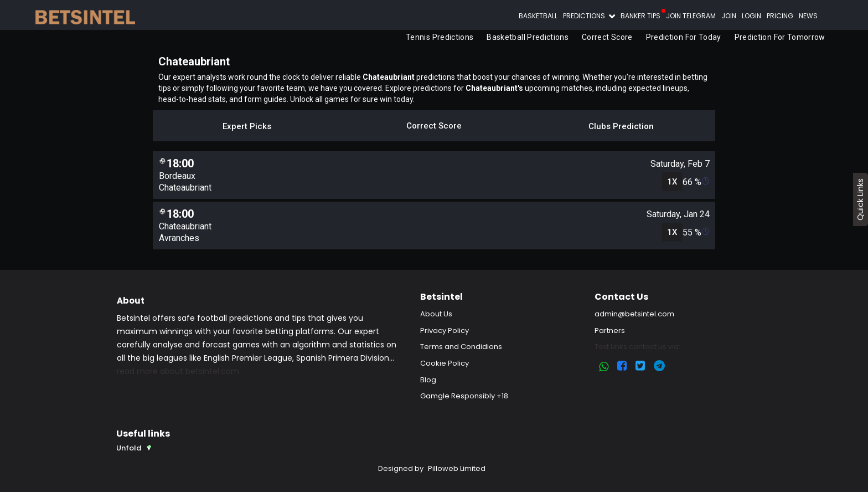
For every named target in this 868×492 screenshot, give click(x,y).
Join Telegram (691, 16)
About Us (436, 314)
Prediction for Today (684, 37)
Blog (428, 380)
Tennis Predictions (440, 37)
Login (751, 16)
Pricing (780, 16)
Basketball (538, 16)
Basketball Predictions (528, 37)
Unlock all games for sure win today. (352, 99)
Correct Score (608, 37)
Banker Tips (640, 16)
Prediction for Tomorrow (780, 37)
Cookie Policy (445, 363)
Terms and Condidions (461, 347)
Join (729, 16)
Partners (610, 330)
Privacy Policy (445, 330)
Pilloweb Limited (457, 468)
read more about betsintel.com (178, 371)
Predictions (585, 16)
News (808, 16)
